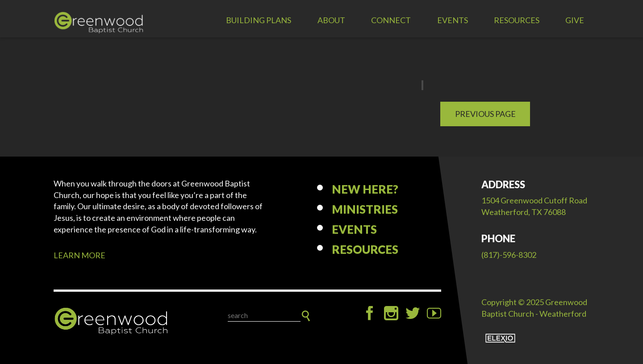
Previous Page (485, 114)
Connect (391, 20)
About (331, 20)
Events (453, 20)
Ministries (365, 209)
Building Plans (259, 20)
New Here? (365, 189)
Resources (517, 20)
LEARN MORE (79, 255)
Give (575, 20)
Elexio (500, 338)
